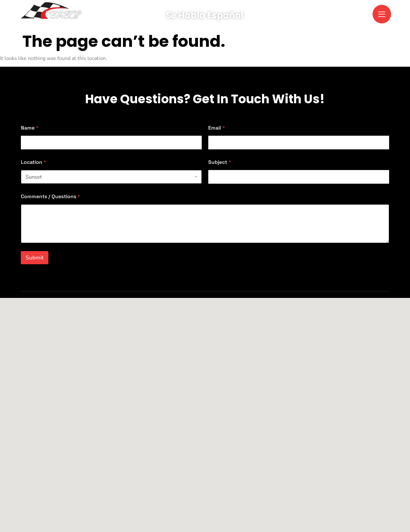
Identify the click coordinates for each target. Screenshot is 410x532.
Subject (220, 162)
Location (33, 162)
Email (217, 128)
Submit (35, 258)
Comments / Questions (50, 196)
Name (30, 128)
